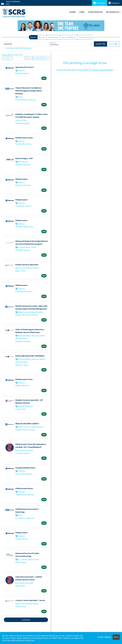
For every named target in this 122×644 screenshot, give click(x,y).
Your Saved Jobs (85, 37)
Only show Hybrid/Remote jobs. (19, 48)
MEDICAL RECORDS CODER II (27, 424)
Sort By (7, 58)
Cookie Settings (104, 637)
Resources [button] (113, 12)
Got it (116, 637)
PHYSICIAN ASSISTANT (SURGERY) (30, 356)
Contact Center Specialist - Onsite (30, 600)
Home (73, 12)
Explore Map (53, 37)
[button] (113, 44)
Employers (114, 3)
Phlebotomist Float (24, 379)
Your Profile (95, 12)
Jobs (82, 12)
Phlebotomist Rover (24, 488)
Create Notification (40, 58)
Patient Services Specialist (27, 265)
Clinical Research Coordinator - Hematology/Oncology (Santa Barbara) (29, 91)
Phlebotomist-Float (24, 138)
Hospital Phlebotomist (25, 468)
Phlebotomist (21, 179)
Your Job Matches (69, 37)
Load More (26, 620)
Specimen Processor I (25, 67)
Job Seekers (100, 3)
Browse (42, 37)
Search (33, 37)
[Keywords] (26, 44)
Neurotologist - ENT (24, 158)
